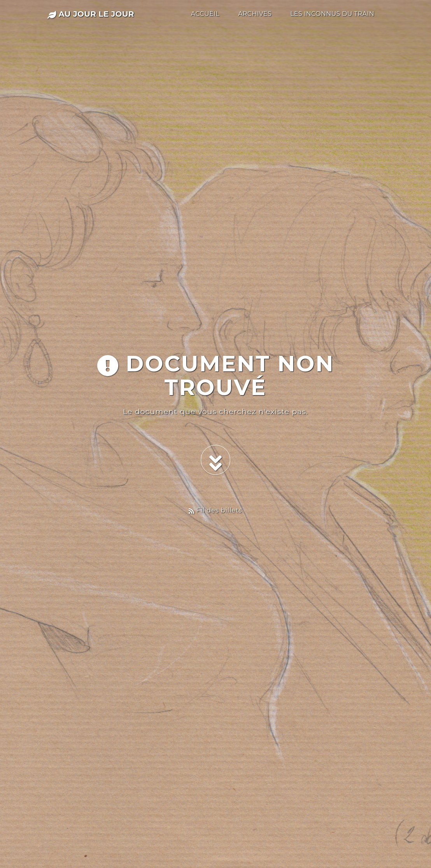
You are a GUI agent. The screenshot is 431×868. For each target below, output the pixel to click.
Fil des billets (215, 510)
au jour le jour (91, 14)
